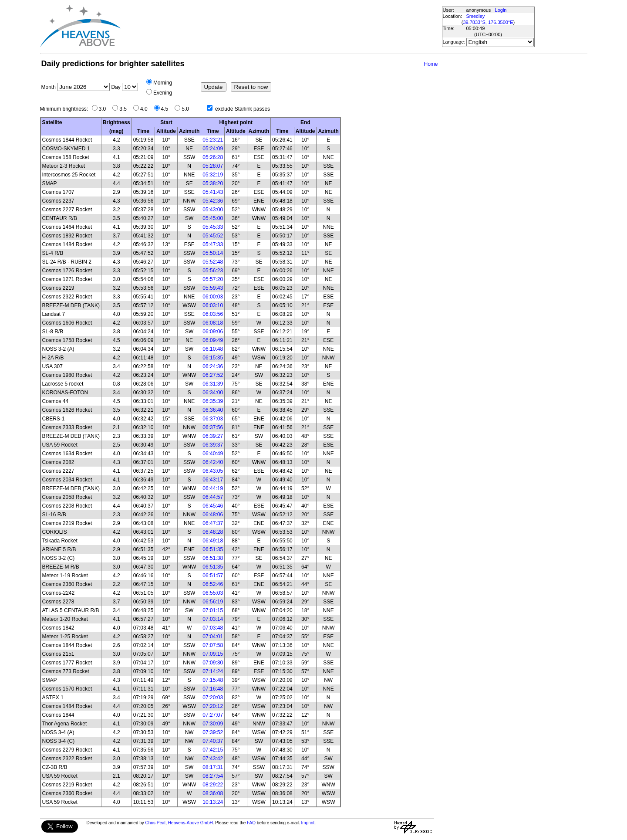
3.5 (125, 109)
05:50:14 (213, 253)
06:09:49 (213, 340)
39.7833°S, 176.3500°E (488, 22)
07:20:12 (213, 706)
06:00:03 (213, 297)
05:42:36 (213, 201)
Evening (163, 93)
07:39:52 (213, 732)
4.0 (146, 109)
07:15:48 (213, 680)
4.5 (167, 109)
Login (501, 10)
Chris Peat (156, 823)
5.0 (187, 109)
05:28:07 (213, 166)
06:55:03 (213, 593)
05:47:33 (213, 244)
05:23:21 (213, 140)
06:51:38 (213, 558)
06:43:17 (213, 480)
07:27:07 (213, 715)
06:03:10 (213, 305)
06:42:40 (213, 462)
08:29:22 (213, 785)
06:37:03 (213, 419)
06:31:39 (213, 384)
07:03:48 (213, 628)
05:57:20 (213, 279)
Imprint (308, 823)
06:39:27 (213, 436)
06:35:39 (213, 401)
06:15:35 (213, 358)
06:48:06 (213, 515)
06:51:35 (213, 549)
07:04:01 (213, 637)
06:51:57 (213, 576)
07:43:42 (213, 759)
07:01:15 (213, 610)
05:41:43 (213, 192)
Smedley (476, 16)
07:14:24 (213, 671)
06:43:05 (213, 471)
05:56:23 (213, 271)
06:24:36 (213, 366)
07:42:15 (213, 750)
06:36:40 (213, 410)
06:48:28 (213, 532)
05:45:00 (213, 218)
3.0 (105, 109)
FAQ (251, 823)
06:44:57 (213, 497)
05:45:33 (213, 227)
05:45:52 (213, 236)
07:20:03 (213, 698)
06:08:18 (213, 323)
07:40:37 (213, 741)
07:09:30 (213, 663)
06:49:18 (213, 541)
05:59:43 (213, 288)
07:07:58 (213, 645)
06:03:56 (213, 314)
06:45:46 (213, 506)
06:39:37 (213, 445)
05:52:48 (213, 262)
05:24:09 (213, 149)
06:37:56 (213, 427)
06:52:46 (213, 584)
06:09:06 (213, 332)
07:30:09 (213, 724)
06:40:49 (213, 454)
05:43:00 (213, 210)
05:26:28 (213, 157)
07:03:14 (213, 619)
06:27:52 (213, 375)
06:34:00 (213, 393)
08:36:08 (213, 793)
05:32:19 (213, 175)
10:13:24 (213, 802)
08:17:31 (213, 767)
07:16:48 (213, 689)
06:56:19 (213, 602)
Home (431, 64)
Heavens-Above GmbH (190, 823)
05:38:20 (213, 183)
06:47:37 (213, 523)
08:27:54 (213, 776)
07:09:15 (213, 654)
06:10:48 (213, 349)
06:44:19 (213, 488)
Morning (163, 83)
